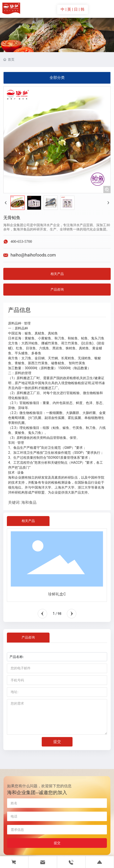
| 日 (75, 9)
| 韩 (82, 9)
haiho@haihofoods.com (33, 255)
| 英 (69, 9)
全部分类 (57, 78)
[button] (42, 614)
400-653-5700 (21, 241)
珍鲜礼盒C (57, 594)
